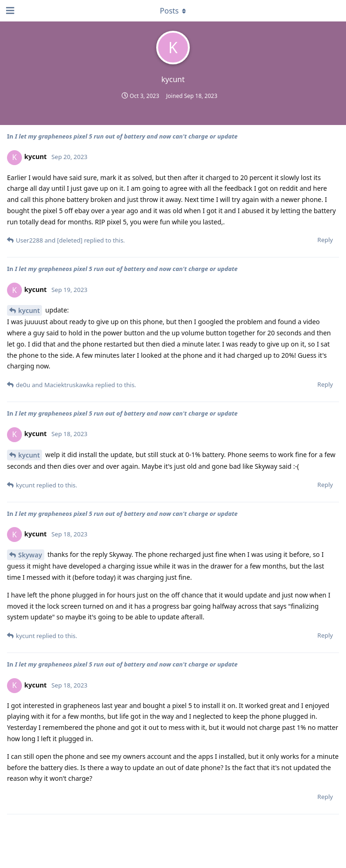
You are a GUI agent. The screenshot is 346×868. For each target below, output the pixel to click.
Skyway (30, 555)
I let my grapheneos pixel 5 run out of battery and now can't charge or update (126, 136)
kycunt (29, 310)
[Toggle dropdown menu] (173, 11)
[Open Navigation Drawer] (9, 11)
